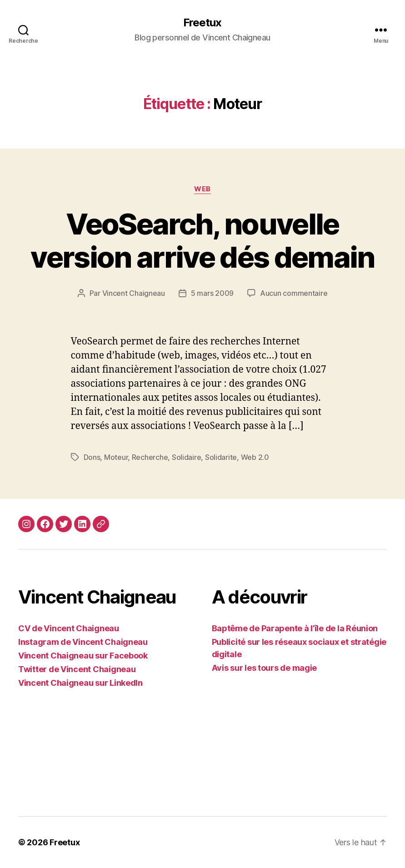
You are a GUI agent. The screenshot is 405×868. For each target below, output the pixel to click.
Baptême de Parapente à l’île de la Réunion (295, 628)
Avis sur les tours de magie (265, 668)
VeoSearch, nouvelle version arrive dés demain (202, 240)
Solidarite (221, 457)
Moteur (116, 457)
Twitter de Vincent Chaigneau (77, 669)
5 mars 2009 (212, 293)
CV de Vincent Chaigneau (69, 628)
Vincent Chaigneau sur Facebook (83, 656)
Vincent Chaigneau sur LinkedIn (80, 683)
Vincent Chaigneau (134, 293)
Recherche (150, 457)
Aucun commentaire (294, 293)
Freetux (202, 23)
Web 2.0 (255, 457)
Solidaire (187, 457)
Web (202, 189)
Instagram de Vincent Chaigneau (83, 642)
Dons (92, 457)
